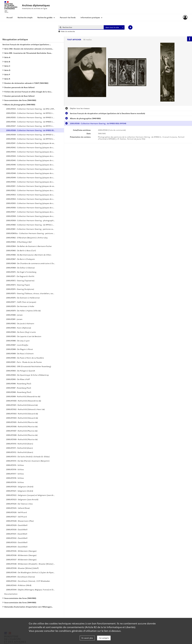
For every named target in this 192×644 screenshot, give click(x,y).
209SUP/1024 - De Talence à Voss (19, 504)
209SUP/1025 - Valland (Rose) (18, 508)
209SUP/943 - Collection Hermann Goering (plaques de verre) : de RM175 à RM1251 (31, 152)
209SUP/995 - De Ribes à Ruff (18, 379)
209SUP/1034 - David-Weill (17, 547)
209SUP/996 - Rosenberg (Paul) (19, 384)
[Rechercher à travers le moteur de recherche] (82, 27)
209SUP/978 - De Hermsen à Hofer (20, 306)
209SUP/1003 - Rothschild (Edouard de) (22, 414)
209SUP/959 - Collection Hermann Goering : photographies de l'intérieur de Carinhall (31, 220)
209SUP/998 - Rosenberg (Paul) (19, 392)
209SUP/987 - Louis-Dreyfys (17, 345)
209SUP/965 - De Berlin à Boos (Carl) (21, 250)
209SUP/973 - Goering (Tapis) (18, 285)
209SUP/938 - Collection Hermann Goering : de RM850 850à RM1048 (31, 130)
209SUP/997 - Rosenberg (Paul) (19, 388)
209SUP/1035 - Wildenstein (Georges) (21, 551)
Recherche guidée (45, 17)
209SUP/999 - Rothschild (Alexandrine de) (23, 396)
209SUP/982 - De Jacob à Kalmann (20, 323)
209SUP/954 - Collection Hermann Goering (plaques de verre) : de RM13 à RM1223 (31, 199)
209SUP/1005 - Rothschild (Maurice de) (22, 422)
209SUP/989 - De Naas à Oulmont (20, 353)
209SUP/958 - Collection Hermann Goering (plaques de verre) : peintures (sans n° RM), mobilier (31, 216)
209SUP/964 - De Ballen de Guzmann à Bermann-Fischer (29, 246)
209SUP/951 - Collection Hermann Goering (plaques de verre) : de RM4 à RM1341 (31, 186)
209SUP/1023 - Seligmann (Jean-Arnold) (22, 499)
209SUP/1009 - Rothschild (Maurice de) (22, 439)
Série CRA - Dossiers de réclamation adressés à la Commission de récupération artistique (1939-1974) (29, 49)
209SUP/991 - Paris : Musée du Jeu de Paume (24, 362)
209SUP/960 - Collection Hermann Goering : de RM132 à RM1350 (31, 225)
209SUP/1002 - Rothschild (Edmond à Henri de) (25, 409)
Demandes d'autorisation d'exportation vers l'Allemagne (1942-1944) (29, 607)
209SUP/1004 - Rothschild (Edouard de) (22, 418)
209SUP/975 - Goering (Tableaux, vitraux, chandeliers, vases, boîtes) (31, 293)
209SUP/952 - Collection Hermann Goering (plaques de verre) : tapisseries (31, 190)
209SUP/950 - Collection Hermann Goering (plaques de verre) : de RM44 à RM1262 (31, 182)
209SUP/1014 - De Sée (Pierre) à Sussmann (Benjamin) (28, 461)
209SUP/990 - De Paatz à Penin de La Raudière (25, 358)
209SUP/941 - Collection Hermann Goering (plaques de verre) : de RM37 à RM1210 (31, 143)
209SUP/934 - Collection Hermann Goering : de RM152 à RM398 (31, 113)
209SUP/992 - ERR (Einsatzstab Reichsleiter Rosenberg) (29, 366)
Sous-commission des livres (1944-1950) (20, 100)
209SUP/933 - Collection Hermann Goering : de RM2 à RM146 (31, 109)
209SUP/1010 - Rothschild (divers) (20, 444)
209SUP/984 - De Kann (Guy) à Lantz (21, 332)
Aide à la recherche (68, 31)
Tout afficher (74, 40)
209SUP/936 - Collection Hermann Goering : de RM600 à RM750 (31, 122)
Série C (7, 66)
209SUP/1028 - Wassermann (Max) (20, 521)
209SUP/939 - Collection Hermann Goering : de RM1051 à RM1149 (31, 135)
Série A (7, 57)
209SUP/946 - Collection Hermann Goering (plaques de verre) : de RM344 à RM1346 (31, 165)
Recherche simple (25, 17)
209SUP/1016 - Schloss (15, 469)
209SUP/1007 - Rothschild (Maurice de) (22, 431)
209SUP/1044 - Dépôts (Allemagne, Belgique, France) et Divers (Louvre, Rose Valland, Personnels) (31, 590)
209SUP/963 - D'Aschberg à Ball (19, 242)
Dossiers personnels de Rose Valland (19, 87)
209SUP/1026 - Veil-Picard (16, 512)
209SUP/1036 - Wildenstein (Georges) (21, 555)
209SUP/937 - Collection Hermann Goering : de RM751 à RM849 (31, 126)
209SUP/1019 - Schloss (15, 482)
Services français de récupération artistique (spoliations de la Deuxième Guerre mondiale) (27, 44)
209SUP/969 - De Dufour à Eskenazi (20, 268)
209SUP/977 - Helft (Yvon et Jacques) (21, 302)
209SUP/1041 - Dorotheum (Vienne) (20, 577)
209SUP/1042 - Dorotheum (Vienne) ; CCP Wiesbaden (28, 581)
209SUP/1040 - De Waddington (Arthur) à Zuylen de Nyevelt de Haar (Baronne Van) (31, 572)
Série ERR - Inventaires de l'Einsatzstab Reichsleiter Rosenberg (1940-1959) (29, 53)
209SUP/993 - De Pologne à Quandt (21, 371)
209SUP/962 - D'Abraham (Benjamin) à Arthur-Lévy (27, 238)
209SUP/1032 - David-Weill (17, 538)
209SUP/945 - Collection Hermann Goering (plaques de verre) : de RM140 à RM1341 (31, 160)
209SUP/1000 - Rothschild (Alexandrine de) (24, 401)
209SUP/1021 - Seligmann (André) (20, 491)
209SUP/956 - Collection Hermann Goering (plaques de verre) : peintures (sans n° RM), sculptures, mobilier (31, 208)
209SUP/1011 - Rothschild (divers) (19, 448)
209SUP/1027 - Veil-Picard (16, 517)
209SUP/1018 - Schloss (15, 478)
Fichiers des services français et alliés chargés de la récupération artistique (29, 92)
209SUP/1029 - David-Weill (17, 525)
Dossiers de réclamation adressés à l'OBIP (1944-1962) (26, 83)
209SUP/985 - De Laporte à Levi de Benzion (24, 336)
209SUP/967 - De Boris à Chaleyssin (21, 259)
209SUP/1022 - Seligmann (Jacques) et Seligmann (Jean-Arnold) (31, 495)
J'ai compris (104, 638)
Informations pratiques (90, 17)
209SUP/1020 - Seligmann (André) (20, 487)
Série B (7, 62)
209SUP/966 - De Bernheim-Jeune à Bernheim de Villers (29, 255)
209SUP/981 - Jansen (14, 319)
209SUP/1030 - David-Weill (17, 529)
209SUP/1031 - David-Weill (17, 534)
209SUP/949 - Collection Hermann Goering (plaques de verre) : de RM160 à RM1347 (31, 177)
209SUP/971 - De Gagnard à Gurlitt (20, 276)
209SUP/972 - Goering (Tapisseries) (20, 280)
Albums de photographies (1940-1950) (20, 104)
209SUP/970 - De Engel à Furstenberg (21, 272)
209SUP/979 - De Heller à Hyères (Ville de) (23, 311)
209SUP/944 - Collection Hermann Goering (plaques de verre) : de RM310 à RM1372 (31, 156)
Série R (7, 79)
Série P (7, 74)
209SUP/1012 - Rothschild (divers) (20, 452)
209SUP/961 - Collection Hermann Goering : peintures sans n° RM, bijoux (31, 229)
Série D (7, 70)
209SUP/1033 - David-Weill (17, 542)
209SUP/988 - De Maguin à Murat (19, 349)
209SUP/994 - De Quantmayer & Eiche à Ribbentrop (27, 375)
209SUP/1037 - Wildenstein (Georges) (21, 559)
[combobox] (114, 27)
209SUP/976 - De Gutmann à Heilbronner (23, 298)
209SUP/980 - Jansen (14, 315)
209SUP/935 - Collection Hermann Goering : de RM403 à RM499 (31, 117)
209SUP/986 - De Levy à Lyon (18, 341)
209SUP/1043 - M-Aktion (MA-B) (19, 585)
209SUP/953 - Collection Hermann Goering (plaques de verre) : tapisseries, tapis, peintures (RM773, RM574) (31, 195)
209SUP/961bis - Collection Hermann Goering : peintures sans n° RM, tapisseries (31, 233)
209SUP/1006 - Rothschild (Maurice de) (22, 426)
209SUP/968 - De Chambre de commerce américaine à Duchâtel (31, 263)
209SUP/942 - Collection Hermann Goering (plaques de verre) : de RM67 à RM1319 (31, 147)
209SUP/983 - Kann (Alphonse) (19, 328)
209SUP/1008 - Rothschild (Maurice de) (22, 435)
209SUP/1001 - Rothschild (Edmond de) (22, 405)
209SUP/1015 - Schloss (15, 465)
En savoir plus (87, 638)
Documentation (11, 594)
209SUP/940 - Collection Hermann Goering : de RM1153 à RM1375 (31, 139)
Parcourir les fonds (68, 17)
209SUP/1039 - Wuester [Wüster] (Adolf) (22, 568)
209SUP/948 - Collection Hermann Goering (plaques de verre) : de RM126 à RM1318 (31, 173)
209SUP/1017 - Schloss (15, 474)
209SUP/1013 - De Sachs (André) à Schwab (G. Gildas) (28, 456)
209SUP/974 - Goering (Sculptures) (20, 289)
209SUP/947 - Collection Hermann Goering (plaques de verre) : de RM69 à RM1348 (31, 169)
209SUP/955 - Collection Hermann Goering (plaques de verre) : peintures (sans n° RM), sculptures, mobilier (31, 203)
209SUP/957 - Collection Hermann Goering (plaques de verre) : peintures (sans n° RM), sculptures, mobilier (31, 212)
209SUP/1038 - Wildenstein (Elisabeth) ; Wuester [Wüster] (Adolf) (31, 564)
